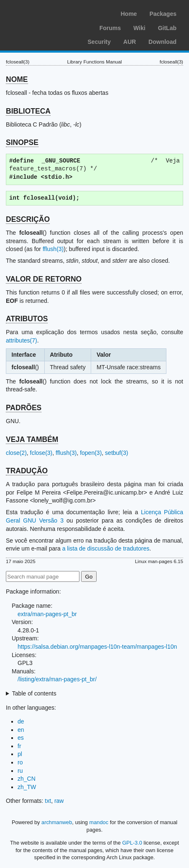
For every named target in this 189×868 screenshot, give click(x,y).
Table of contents (34, 693)
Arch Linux (46, 13)
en (21, 730)
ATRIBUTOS (27, 319)
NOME (17, 79)
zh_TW (27, 787)
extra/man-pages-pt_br (47, 614)
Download (162, 42)
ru (20, 771)
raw (59, 801)
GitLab (167, 28)
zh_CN (27, 779)
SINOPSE (22, 142)
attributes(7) (22, 340)
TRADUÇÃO (27, 471)
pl (20, 754)
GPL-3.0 (132, 843)
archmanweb (57, 822)
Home (129, 14)
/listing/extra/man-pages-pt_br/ (57, 679)
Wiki (139, 28)
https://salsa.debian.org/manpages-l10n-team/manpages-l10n (97, 647)
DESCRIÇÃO (28, 219)
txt (48, 801)
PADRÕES (24, 408)
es (21, 738)
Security (99, 42)
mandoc (99, 822)
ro (20, 762)
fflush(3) (53, 249)
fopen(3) (91, 453)
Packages (163, 14)
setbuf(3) (116, 453)
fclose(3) (41, 453)
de (21, 721)
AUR (130, 42)
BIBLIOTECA (28, 111)
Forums (110, 28)
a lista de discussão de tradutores (106, 548)
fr (19, 746)
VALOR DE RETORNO (44, 279)
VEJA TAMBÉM (32, 439)
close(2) (16, 453)
